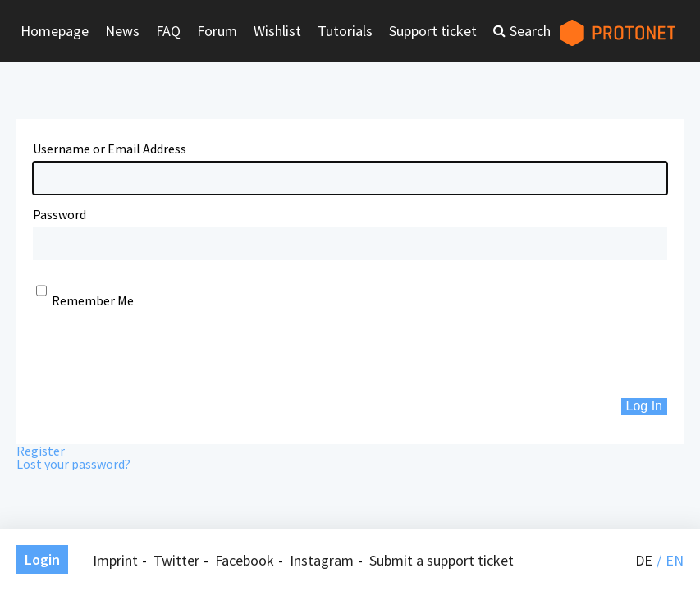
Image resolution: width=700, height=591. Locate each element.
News (122, 31)
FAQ (168, 31)
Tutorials (345, 31)
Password (59, 214)
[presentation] (158, 353)
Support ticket (433, 31)
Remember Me (93, 300)
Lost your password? (73, 464)
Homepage (55, 31)
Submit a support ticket (442, 560)
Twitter (176, 560)
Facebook (245, 560)
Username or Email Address (110, 149)
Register (41, 451)
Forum (217, 31)
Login (42, 559)
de (644, 560)
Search (530, 31)
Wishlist (277, 31)
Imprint (115, 560)
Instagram (322, 560)
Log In (644, 406)
